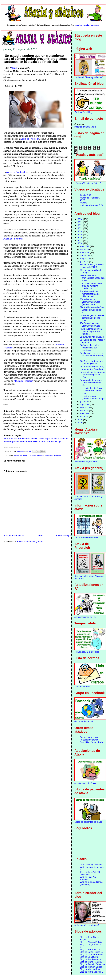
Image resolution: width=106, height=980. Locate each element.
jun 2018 (85, 262)
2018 (80, 243)
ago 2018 (85, 405)
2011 (80, 222)
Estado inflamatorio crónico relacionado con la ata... (92, 278)
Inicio (40, 536)
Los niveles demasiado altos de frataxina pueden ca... (91, 286)
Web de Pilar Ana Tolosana (88, 878)
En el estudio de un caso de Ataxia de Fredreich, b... (92, 356)
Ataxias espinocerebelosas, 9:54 (92, 204)
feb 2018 (85, 249)
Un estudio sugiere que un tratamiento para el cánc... (92, 375)
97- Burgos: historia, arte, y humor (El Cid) (92, 362)
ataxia (16, 455)
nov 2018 (85, 414)
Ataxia (14, 68)
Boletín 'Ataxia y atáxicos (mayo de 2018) (92, 266)
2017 (80, 241)
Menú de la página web (86, 462)
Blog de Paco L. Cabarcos (92, 964)
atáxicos (41, 455)
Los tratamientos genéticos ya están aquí (92, 397)
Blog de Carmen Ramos (91, 954)
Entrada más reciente (14, 536)
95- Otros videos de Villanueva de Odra (90, 325)
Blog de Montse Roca (90, 969)
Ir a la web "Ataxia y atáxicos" (88, 77)
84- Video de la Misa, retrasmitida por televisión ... (90, 348)
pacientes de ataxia (53, 455)
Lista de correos (82, 687)
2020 (80, 423)
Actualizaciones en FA (85, 617)
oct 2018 (85, 411)
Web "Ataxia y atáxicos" (91, 865)
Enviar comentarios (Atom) (30, 542)
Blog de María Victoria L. (92, 972)
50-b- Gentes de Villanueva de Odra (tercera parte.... (90, 302)
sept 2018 (85, 408)
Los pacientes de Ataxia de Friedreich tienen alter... (91, 391)
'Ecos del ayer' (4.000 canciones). (90, 873)
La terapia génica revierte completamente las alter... (92, 318)
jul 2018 (84, 402)
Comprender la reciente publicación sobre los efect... (91, 383)
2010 (80, 219)
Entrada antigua (64, 536)
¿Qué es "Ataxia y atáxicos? (88, 183)
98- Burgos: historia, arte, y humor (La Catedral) (92, 368)
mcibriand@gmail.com (85, 127)
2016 (80, 238)
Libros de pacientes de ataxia (88, 822)
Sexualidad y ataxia (89, 737)
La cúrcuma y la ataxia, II (92, 337)
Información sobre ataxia (86, 538)
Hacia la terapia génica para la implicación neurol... (91, 331)
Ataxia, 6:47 (86, 195)
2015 (80, 234)
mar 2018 (85, 252)
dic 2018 (85, 417)
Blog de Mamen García (91, 967)
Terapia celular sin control (87, 652)
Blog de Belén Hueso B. (91, 952)
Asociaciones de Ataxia (85, 783)
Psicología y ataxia (89, 740)
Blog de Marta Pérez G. (91, 962)
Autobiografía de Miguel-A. (87, 925)
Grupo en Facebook (84, 721)
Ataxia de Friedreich (30, 139)
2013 (80, 228)
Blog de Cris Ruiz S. (90, 957)
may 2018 (85, 259)
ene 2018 (85, 246)
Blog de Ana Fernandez (91, 959)
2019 (80, 420)
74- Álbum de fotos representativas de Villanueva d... (90, 294)
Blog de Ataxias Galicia (91, 942)
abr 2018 (85, 256)
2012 (80, 225)
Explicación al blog (83, 112)
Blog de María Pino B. (90, 950)
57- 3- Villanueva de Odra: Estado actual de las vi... (92, 310)
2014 (80, 231)
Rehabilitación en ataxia (91, 742)
